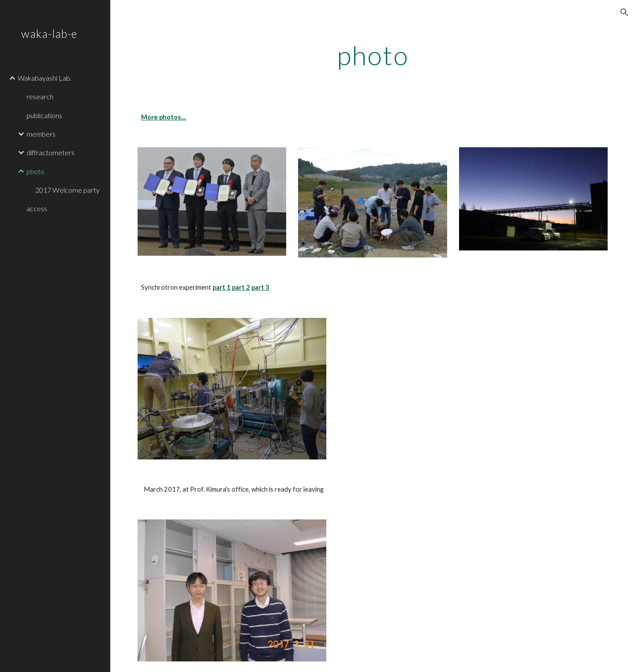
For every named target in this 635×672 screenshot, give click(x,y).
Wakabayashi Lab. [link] (45, 78)
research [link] (40, 96)
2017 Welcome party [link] (67, 190)
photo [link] (35, 171)
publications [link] (44, 115)
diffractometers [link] (50, 152)
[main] (373, 55)
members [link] (41, 134)
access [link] (37, 208)
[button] (624, 12)
